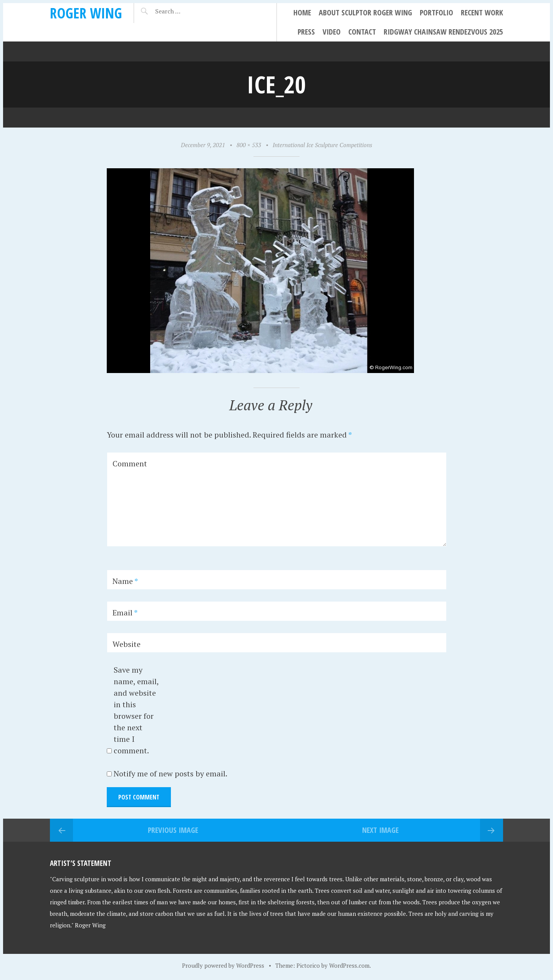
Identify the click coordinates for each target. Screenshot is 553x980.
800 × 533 (249, 145)
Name (125, 581)
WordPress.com (349, 965)
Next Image (380, 830)
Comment (130, 463)
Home (302, 12)
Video (332, 32)
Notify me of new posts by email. (171, 774)
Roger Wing (86, 13)
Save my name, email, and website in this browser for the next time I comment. (136, 710)
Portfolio (436, 12)
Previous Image (173, 830)
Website (127, 644)
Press (306, 32)
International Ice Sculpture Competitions (322, 145)
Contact (362, 32)
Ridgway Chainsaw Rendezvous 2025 (443, 32)
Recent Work (482, 12)
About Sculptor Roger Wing (365, 12)
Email (125, 613)
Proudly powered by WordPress (223, 965)
